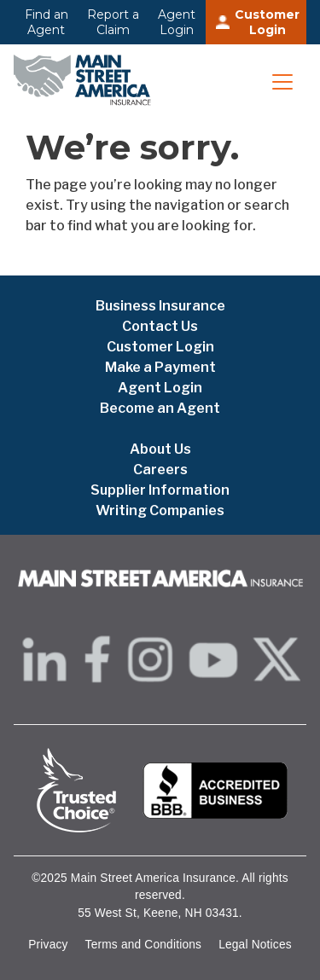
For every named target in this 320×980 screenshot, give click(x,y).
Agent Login (177, 22)
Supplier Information (160, 490)
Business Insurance (160, 306)
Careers (160, 470)
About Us (160, 449)
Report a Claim (113, 22)
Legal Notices (255, 945)
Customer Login (267, 22)
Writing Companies (160, 510)
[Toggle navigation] (282, 82)
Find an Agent (47, 22)
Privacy (48, 945)
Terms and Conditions (144, 945)
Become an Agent (160, 408)
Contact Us (160, 326)
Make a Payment (160, 367)
